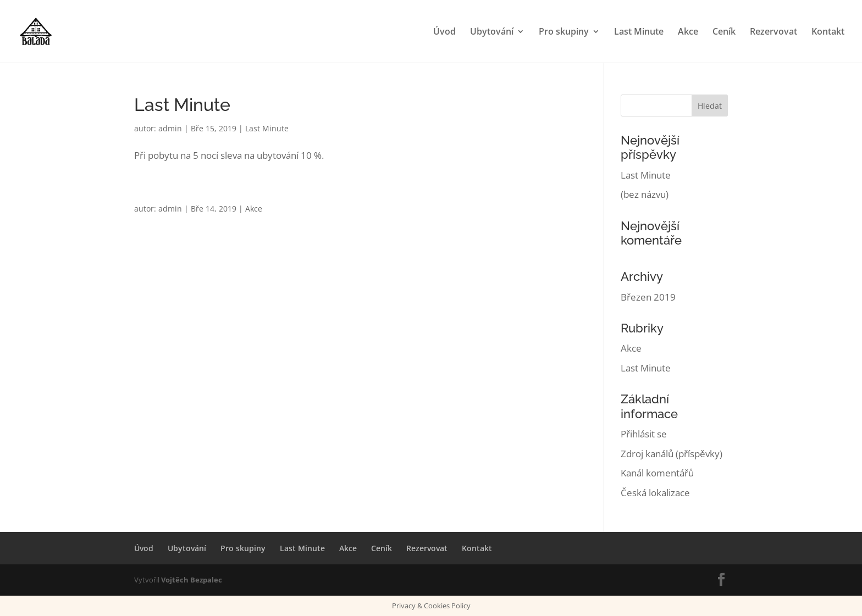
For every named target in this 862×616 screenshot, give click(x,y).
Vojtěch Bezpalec (192, 580)
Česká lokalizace (655, 493)
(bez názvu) (645, 194)
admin (170, 128)
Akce (688, 32)
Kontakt (828, 32)
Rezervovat (773, 32)
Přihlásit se (644, 434)
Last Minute (639, 32)
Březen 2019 (648, 297)
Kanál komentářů (657, 473)
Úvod (444, 32)
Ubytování (492, 32)
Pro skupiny (564, 32)
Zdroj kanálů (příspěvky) (672, 454)
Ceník (724, 32)
